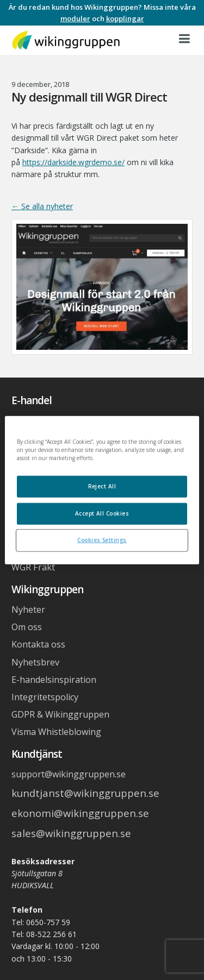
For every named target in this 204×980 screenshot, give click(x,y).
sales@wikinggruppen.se (71, 833)
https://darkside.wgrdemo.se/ (73, 162)
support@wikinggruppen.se (69, 774)
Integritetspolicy (45, 697)
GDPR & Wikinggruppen (60, 714)
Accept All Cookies (102, 513)
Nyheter (28, 610)
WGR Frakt (33, 567)
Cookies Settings (102, 539)
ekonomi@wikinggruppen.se (80, 813)
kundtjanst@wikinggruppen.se (85, 793)
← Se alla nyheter (42, 206)
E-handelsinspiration (54, 680)
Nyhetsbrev (35, 662)
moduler (75, 18)
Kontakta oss (38, 644)
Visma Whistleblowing (56, 732)
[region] (102, 490)
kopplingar (125, 18)
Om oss (27, 627)
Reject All (102, 486)
